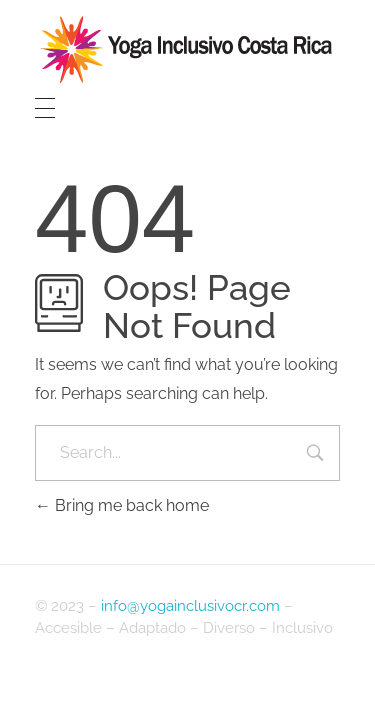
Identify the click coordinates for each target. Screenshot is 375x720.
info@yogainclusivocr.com (190, 606)
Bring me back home (122, 505)
